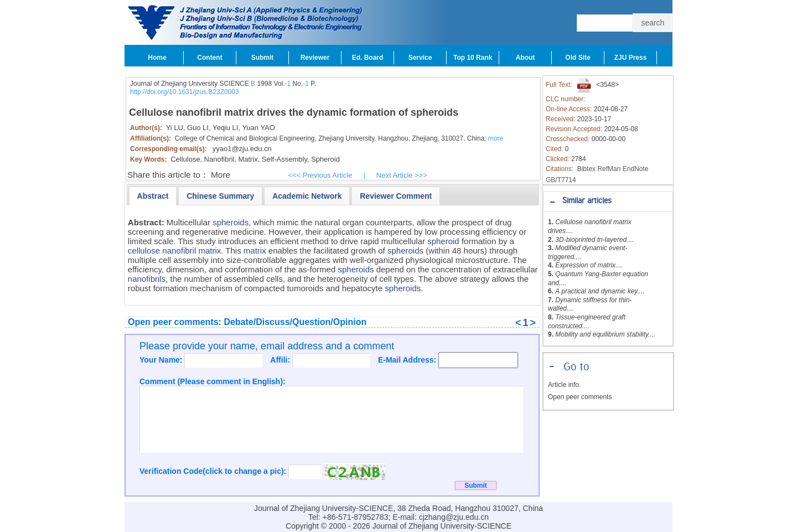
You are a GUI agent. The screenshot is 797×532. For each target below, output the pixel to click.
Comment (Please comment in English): (213, 381)
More (221, 175)
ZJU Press (631, 58)
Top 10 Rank (473, 58)
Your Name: (162, 360)
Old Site (578, 58)
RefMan (609, 169)
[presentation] (153, 196)
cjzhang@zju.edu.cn (454, 517)
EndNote (636, 169)
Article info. (564, 385)
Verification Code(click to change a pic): (214, 471)
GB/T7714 (561, 180)
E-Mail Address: (408, 360)
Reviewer (315, 58)
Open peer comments (580, 397)
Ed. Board (368, 58)
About (526, 58)
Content (209, 58)
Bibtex (586, 169)
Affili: (281, 360)
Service (420, 58)
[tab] (608, 201)
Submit (263, 58)
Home (157, 58)
